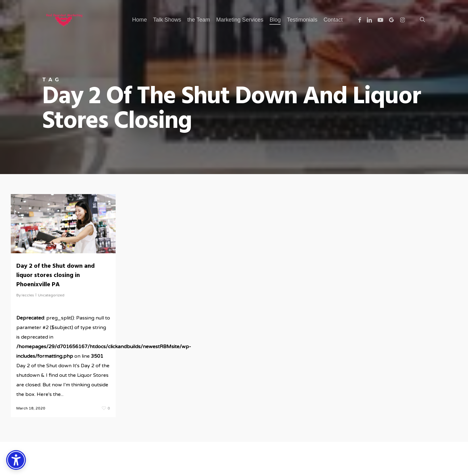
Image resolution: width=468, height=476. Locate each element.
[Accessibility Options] (16, 460)
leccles (28, 295)
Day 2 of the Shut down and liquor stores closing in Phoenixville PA (55, 275)
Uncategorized (51, 295)
